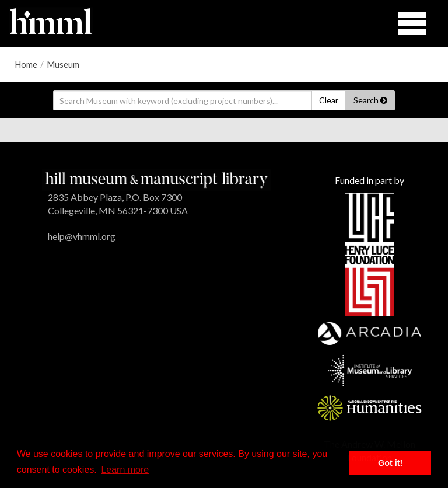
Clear (329, 100)
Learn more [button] (125, 470)
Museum (63, 64)
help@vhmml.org (82, 236)
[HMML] (157, 179)
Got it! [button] (390, 463)
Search (370, 100)
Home (26, 64)
